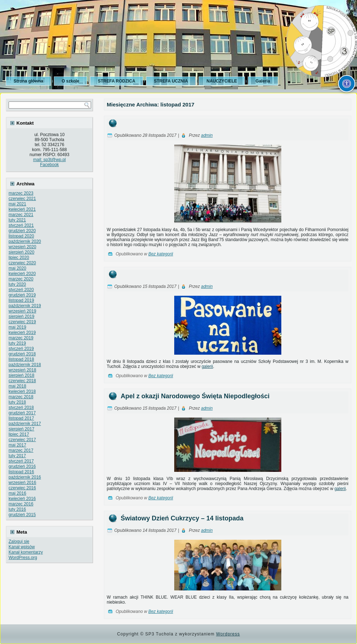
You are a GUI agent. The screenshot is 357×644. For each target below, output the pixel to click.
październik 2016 (25, 477)
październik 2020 (25, 241)
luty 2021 (17, 220)
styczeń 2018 (21, 408)
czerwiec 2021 (22, 199)
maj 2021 (17, 204)
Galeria (263, 81)
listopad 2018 (21, 359)
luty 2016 (17, 509)
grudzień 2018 (22, 354)
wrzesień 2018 (22, 370)
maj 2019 (17, 327)
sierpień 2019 (21, 316)
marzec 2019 (21, 338)
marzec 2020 (21, 279)
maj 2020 (17, 268)
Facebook (49, 165)
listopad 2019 (21, 300)
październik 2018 (25, 365)
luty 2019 (17, 343)
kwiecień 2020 (22, 274)
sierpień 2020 (21, 252)
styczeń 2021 (21, 225)
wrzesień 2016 (22, 483)
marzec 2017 (21, 450)
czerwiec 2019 (22, 322)
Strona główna (28, 81)
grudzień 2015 (22, 515)
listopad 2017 (21, 418)
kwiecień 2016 (22, 499)
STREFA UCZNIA (171, 81)
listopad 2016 (21, 472)
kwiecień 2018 (22, 391)
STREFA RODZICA (117, 81)
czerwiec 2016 (22, 488)
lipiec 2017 (19, 434)
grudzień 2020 (22, 231)
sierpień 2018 (21, 375)
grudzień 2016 (22, 466)
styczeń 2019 (21, 349)
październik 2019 (25, 306)
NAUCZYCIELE (222, 81)
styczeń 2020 (21, 290)
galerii (207, 366)
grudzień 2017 (22, 413)
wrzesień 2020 (22, 247)
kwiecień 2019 (22, 333)
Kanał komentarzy (26, 552)
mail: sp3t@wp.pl (50, 160)
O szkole (71, 81)
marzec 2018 (21, 397)
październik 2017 (25, 424)
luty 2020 (17, 284)
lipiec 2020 (19, 258)
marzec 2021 (21, 215)
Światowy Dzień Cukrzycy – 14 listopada (182, 518)
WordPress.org (23, 558)
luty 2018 (17, 402)
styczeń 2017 (21, 461)
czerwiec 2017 (22, 440)
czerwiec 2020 (22, 263)
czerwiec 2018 (22, 381)
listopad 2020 (21, 236)
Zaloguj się (19, 541)
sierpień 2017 (21, 429)
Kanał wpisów (22, 547)
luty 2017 (17, 456)
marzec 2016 (21, 504)
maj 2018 (17, 386)
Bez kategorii (160, 254)
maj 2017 (17, 445)
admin (207, 135)
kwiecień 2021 (22, 209)
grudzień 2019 (22, 295)
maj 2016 (17, 493)
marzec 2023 (21, 193)
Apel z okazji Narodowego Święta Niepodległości (195, 396)
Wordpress (228, 634)
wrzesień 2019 (22, 311)
